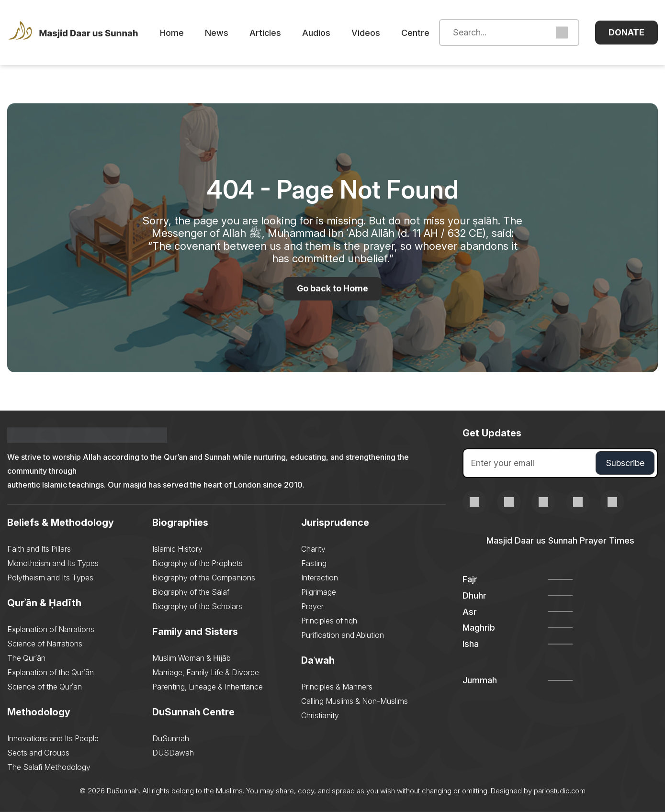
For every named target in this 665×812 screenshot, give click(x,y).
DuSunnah (171, 738)
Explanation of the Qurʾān (51, 672)
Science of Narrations (45, 644)
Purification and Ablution (343, 635)
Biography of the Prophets (197, 563)
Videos (369, 33)
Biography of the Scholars (197, 606)
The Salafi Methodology (49, 767)
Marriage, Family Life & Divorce (206, 672)
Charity (313, 549)
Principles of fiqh (329, 621)
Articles (268, 33)
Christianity (320, 715)
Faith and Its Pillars (39, 549)
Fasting (314, 563)
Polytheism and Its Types (50, 578)
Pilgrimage (319, 592)
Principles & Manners (337, 687)
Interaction (320, 578)
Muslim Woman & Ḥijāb (192, 658)
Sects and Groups (38, 753)
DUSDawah (173, 753)
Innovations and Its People (53, 738)
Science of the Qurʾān (45, 687)
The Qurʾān (26, 658)
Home (175, 33)
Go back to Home (333, 289)
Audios (319, 33)
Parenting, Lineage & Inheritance (208, 687)
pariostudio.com (560, 791)
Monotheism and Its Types (53, 563)
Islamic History (177, 549)
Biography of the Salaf (191, 592)
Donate (626, 32)
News (220, 33)
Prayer (312, 606)
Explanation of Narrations (51, 629)
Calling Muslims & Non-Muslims (355, 701)
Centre (418, 33)
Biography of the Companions (204, 578)
